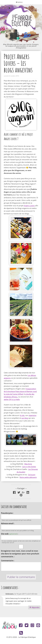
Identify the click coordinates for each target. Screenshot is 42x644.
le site (22, 415)
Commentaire (7, 561)
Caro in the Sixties (29, 467)
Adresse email (7, 523)
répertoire (32, 415)
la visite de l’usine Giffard (13, 394)
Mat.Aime (28, 464)
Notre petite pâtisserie (28, 477)
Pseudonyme (7, 513)
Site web (9, 534)
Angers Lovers (29, 206)
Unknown (10, 594)
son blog (25, 418)
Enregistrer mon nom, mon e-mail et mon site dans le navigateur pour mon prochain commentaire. (20, 554)
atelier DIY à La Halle (12, 399)
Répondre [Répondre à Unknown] (36, 607)
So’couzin (32, 475)
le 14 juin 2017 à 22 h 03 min (26, 594)
